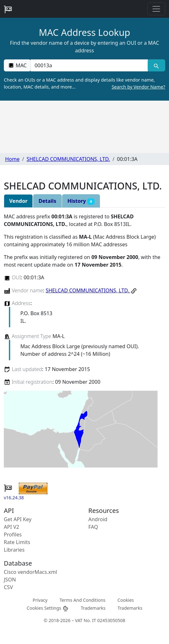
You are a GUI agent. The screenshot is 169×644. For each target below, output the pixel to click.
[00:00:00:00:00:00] (89, 65)
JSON (10, 580)
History (81, 201)
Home (12, 159)
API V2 (11, 527)
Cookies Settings (48, 608)
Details (47, 201)
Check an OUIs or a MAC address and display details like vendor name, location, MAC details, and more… (84, 83)
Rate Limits (17, 542)
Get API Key (18, 519)
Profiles (13, 534)
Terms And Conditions (82, 600)
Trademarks (93, 608)
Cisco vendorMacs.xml (30, 572)
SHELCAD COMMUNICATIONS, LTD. (68, 159)
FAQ (93, 527)
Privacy (40, 600)
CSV (8, 587)
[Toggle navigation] (156, 9)
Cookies (126, 600)
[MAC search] (156, 65)
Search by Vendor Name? (138, 87)
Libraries (14, 550)
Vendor (18, 201)
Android (98, 519)
